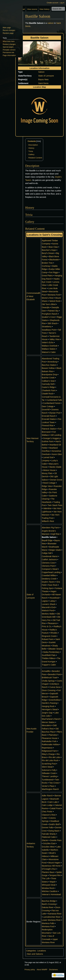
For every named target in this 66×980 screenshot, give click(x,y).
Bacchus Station (49, 365)
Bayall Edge (47, 540)
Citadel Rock (47, 394)
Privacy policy (30, 970)
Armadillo (46, 671)
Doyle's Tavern (48, 582)
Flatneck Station (49, 429)
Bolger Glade (55, 550)
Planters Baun (48, 872)
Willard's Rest (48, 521)
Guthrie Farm (48, 441)
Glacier (45, 840)
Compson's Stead (50, 569)
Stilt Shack (52, 323)
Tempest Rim (55, 875)
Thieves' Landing (49, 776)
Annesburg (52, 362)
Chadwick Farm (49, 390)
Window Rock (48, 888)
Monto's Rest (48, 298)
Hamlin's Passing (49, 703)
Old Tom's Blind (49, 304)
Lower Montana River (51, 920)
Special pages (8, 47)
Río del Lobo (55, 757)
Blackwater (54, 260)
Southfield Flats (49, 655)
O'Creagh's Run (49, 869)
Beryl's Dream (48, 253)
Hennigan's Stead (50, 709)
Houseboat (54, 598)
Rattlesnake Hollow (50, 744)
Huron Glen (57, 454)
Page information (9, 55)
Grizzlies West (48, 847)
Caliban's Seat (48, 381)
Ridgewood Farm (49, 751)
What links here (9, 41)
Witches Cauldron (50, 891)
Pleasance (52, 623)
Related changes (9, 44)
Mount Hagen (54, 863)
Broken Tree (47, 263)
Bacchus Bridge (49, 901)
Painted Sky (53, 311)
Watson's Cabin (49, 352)
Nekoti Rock (55, 301)
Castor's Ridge (48, 387)
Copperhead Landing (51, 572)
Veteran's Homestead (51, 894)
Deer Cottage (48, 406)
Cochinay (46, 266)
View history (44, 9)
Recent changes (9, 30)
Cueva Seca (55, 687)
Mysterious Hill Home (51, 866)
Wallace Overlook (50, 346)
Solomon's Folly (49, 770)
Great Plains (47, 276)
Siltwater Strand (55, 649)
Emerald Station (49, 419)
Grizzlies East (49, 843)
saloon (51, 23)
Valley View (54, 339)
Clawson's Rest (49, 815)
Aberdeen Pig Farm (50, 528)
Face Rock (53, 585)
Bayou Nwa (43, 79)
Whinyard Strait (49, 885)
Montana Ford (54, 295)
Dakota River (48, 907)
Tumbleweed (47, 780)
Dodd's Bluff (54, 824)
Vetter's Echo (48, 342)
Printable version (9, 50)
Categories (31, 951)
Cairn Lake (53, 802)
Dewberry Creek (49, 579)
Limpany (46, 461)
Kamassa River (55, 914)
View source (32, 9)
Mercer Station (48, 722)
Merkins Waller (48, 614)
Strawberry (47, 327)
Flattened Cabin (49, 837)
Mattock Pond (48, 610)
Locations (42, 951)
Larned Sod (48, 457)
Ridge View (47, 486)
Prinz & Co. (47, 626)
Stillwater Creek (49, 773)
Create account (53, 3)
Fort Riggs (54, 272)
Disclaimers (53, 970)
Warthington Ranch (50, 789)
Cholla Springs (48, 681)
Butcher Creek (48, 378)
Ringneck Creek (49, 636)
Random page (8, 33)
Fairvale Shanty (49, 834)
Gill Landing (56, 435)
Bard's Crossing (49, 904)
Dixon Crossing (49, 690)
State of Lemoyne (46, 76)
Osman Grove (56, 480)
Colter (44, 818)
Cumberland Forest (52, 403)
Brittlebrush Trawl (49, 678)
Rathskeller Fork (49, 741)
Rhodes (54, 633)
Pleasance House (50, 738)
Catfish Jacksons (49, 559)
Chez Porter (47, 812)
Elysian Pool (55, 413)
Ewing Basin (54, 831)
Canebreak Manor (50, 556)
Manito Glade (55, 467)
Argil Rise (55, 534)
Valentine (47, 508)
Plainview (53, 735)
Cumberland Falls (54, 400)
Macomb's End (48, 607)
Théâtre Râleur (48, 658)
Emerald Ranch (49, 416)
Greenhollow (55, 700)
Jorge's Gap (47, 713)
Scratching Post (49, 764)
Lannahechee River (52, 917)
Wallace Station (49, 349)
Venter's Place (48, 786)
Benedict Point (54, 674)
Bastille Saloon (49, 537)
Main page (7, 28)
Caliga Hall (47, 553)
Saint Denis (43, 83)
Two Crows (54, 783)
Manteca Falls (48, 923)
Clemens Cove (48, 563)
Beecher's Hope (49, 250)
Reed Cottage (49, 483)
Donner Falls (47, 827)
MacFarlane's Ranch (51, 719)
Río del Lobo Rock (50, 760)
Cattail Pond (55, 808)
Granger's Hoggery (51, 438)
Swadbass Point (49, 330)
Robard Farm (48, 639)
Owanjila (46, 307)
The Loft (45, 878)
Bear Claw (53, 247)
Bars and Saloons (35, 954)
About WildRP (42, 970)
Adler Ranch (47, 796)
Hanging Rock (48, 706)
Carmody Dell (48, 384)
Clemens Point (48, 566)
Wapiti (52, 882)
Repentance (47, 748)
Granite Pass (56, 840)
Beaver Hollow (48, 368)
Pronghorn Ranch (50, 314)
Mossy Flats (47, 473)
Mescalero (46, 725)
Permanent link (8, 53)
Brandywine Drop (49, 375)
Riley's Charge (48, 754)
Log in (62, 3)
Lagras (45, 601)
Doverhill (46, 410)
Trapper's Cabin (49, 665)
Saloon (41, 72)
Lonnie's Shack (49, 604)
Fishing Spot (47, 588)
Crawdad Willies (49, 575)
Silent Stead (47, 767)
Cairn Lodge (47, 805)
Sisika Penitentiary (51, 652)
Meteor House (49, 470)
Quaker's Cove (48, 317)
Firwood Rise (48, 425)
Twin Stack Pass (55, 505)
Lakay (52, 601)
